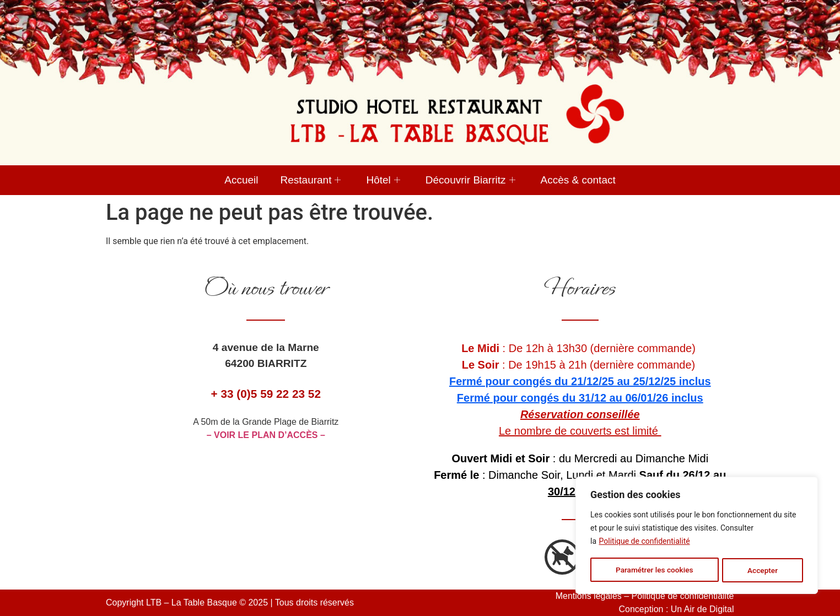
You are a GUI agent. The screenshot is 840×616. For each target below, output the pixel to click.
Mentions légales (589, 596)
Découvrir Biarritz (470, 180)
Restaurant (311, 180)
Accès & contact (578, 180)
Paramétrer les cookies (654, 570)
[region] (697, 536)
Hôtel (383, 180)
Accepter (763, 570)
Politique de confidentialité (645, 543)
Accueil (241, 180)
